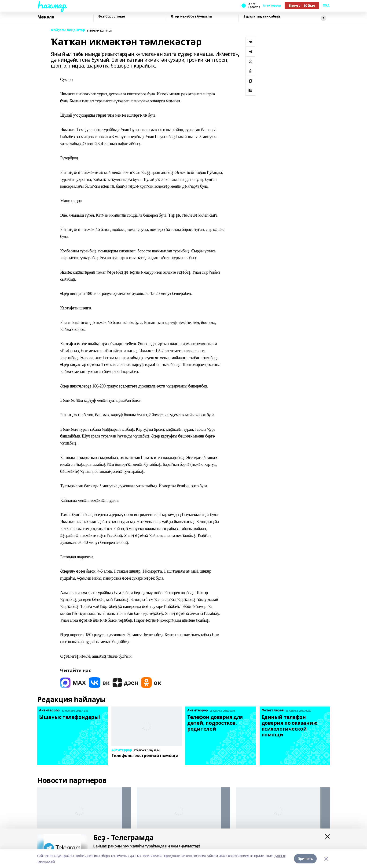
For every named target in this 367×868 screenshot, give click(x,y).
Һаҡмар (51, 5)
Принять (305, 859)
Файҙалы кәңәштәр (68, 30)
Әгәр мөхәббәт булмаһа (191, 16)
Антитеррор (272, 6)
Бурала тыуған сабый (262, 16)
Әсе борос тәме (112, 16)
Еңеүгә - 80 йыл (302, 5)
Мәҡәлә (46, 17)
